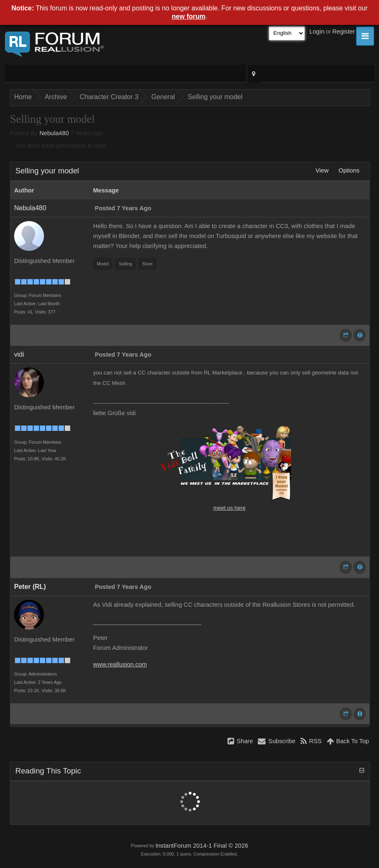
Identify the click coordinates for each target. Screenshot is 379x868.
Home (23, 97)
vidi (19, 354)
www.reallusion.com (120, 664)
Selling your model (215, 97)
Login (317, 32)
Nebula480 (54, 133)
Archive (56, 97)
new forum (189, 16)
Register (344, 32)
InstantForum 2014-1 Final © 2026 (202, 846)
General (163, 97)
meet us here (230, 508)
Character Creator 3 (109, 97)
